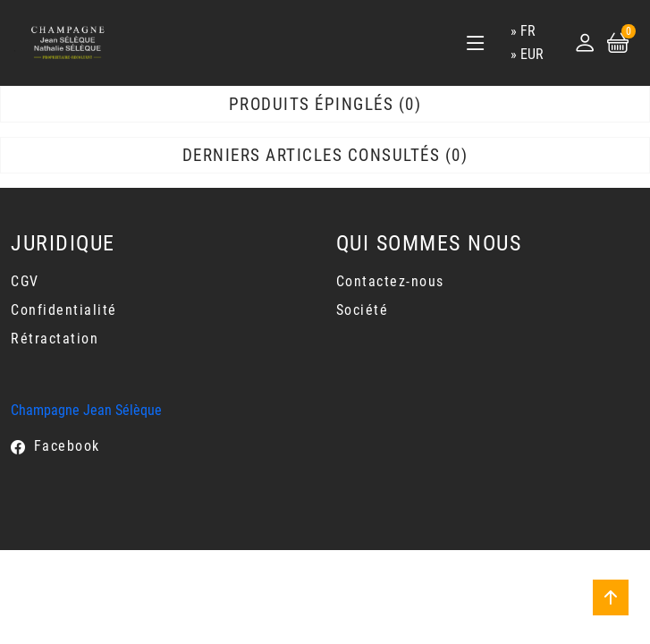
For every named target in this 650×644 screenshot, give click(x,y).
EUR (532, 54)
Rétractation (55, 339)
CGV (25, 281)
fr (528, 31)
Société (363, 310)
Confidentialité (64, 310)
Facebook (67, 446)
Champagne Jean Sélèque (86, 410)
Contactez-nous (390, 281)
